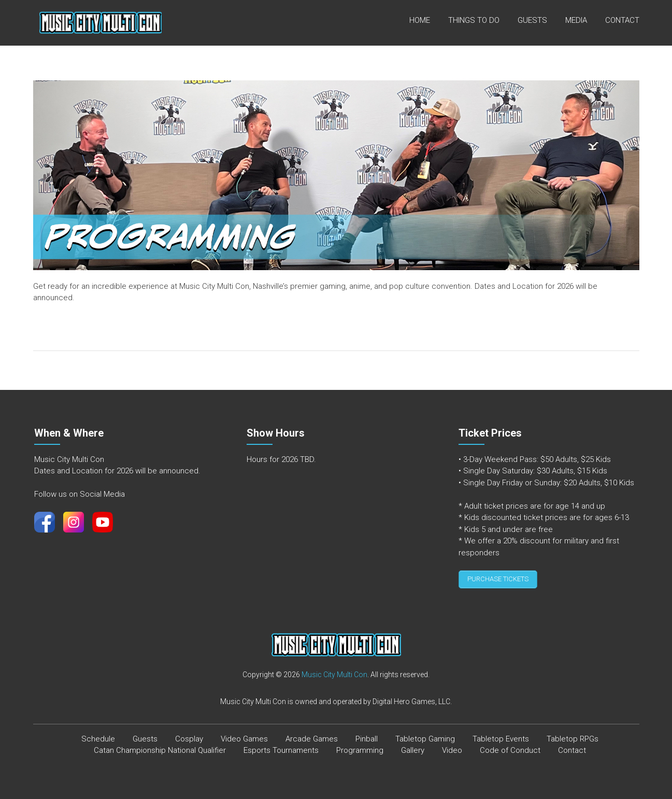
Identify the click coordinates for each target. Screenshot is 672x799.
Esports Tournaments (281, 748)
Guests (532, 20)
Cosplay (189, 736)
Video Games (244, 736)
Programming (360, 748)
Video (452, 748)
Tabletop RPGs (573, 736)
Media (576, 20)
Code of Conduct (510, 748)
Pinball (367, 736)
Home (420, 20)
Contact (622, 20)
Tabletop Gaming (425, 736)
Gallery (413, 748)
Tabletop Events (501, 736)
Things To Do (474, 20)
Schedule (98, 736)
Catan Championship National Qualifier (160, 748)
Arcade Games (312, 736)
